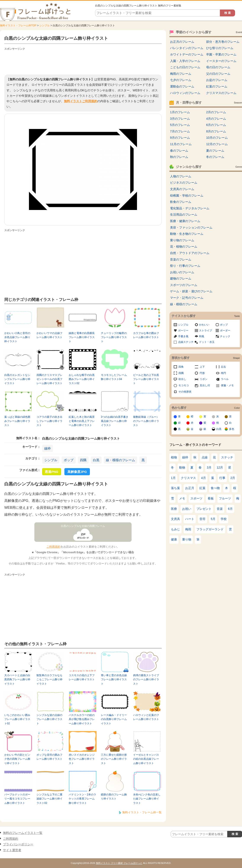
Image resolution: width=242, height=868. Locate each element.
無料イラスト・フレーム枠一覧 (142, 812)
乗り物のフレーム (182, 240)
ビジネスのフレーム (184, 183)
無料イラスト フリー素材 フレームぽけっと (119, 863)
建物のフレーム (181, 278)
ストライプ (205, 331)
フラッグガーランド (210, 529)
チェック (225, 336)
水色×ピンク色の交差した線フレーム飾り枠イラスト (147, 799)
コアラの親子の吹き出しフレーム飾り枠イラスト (49, 421)
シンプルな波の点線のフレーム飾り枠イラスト (49, 719)
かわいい (204, 325)
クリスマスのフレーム (221, 93)
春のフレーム (179, 151)
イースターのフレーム (221, 61)
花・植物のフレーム (184, 246)
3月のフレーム (180, 119)
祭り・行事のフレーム (185, 266)
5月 (213, 519)
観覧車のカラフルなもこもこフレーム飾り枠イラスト (49, 680)
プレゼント (204, 509)
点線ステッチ (186, 342)
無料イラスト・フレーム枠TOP (18, 25)
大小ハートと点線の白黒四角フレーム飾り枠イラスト (17, 680)
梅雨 (188, 529)
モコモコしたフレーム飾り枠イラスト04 (114, 377)
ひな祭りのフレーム (220, 48)
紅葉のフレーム (217, 86)
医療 (174, 509)
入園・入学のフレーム (185, 61)
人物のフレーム (181, 176)
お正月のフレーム (182, 42)
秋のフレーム (179, 157)
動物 (182, 467)
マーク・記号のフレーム (187, 298)
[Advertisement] (83, 62)
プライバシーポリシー (18, 844)
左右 (223, 367)
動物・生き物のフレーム (187, 234)
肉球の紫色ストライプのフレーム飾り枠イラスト (146, 680)
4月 (204, 478)
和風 (202, 336)
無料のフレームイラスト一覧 (23, 833)
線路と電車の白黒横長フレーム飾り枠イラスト (82, 337)
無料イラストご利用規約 (81, 101)
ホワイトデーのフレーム (187, 54)
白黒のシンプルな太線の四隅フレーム (83, 526)
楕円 (223, 373)
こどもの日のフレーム (185, 67)
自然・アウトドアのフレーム (190, 253)
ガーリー (183, 331)
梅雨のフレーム (181, 74)
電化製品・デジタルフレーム (190, 208)
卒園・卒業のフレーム (221, 54)
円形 (202, 373)
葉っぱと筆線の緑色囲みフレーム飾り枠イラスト (17, 421)
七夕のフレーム (181, 80)
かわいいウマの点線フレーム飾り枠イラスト (49, 335)
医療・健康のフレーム (185, 221)
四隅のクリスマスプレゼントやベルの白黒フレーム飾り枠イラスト (49, 379)
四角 (181, 367)
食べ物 (215, 488)
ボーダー (225, 331)
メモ (182, 498)
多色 (232, 429)
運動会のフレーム (182, 86)
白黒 (96, 460)
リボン (204, 379)
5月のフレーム (180, 125)
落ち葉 (175, 488)
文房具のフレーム (182, 189)
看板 (211, 498)
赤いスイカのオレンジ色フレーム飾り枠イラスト (82, 759)
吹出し (182, 379)
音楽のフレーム (181, 259)
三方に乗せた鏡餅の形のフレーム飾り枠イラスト (114, 759)
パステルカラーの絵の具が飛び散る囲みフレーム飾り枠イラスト (82, 719)
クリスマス (188, 478)
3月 (209, 467)
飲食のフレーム (181, 202)
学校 (224, 519)
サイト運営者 (12, 850)
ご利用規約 (53, 547)
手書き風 (183, 336)
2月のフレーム (216, 112)
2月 (233, 478)
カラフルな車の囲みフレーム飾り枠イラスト (146, 335)
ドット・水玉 (207, 342)
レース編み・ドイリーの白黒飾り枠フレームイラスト (114, 719)
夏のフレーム (215, 151)
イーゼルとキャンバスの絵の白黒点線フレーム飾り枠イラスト (146, 759)
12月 (220, 467)
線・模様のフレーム (120, 460)
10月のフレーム (217, 138)
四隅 (83, 460)
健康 (174, 539)
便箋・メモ (227, 385)
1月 (173, 478)
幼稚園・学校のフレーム (187, 196)
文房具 (175, 519)
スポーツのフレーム (184, 285)
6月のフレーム (216, 125)
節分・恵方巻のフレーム (223, 42)
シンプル (45, 25)
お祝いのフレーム (182, 272)
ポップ (69, 460)
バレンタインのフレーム (187, 48)
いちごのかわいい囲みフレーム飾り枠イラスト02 (17, 719)
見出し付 (205, 385)
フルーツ (225, 498)
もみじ (175, 529)
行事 (222, 478)
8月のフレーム (216, 131)
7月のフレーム (180, 131)
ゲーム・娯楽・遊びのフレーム (191, 291)
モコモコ (184, 385)
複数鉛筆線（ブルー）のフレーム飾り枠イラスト (146, 421)
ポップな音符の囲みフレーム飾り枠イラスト (49, 757)
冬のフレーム (215, 157)
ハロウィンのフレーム (185, 93)
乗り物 (187, 539)
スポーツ (196, 498)
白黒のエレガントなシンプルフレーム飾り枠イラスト (17, 379)
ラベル (225, 379)
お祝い (187, 509)
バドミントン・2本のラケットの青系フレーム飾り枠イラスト (82, 799)
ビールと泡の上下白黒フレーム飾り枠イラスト (146, 379)
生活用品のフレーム (184, 215)
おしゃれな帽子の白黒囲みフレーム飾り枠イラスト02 (82, 379)
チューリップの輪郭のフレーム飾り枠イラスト (114, 337)
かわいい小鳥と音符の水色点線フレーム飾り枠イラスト (17, 337)
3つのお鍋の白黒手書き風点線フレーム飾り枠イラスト (115, 421)
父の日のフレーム (218, 74)
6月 (230, 509)
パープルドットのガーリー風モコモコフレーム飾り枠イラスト (17, 799)
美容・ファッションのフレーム (191, 227)
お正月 (190, 488)
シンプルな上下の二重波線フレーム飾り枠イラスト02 (49, 799)
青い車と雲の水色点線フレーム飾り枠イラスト (114, 680)
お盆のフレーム (217, 80)
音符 (202, 519)
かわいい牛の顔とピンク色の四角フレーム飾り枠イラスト (17, 759)
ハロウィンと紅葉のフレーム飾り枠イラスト (146, 717)
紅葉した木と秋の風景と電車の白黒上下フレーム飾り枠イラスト (82, 421)
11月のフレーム (181, 144)
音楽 (220, 509)
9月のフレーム (180, 138)
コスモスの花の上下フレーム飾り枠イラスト (82, 677)
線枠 (48, 448)
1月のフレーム (180, 112)
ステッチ (227, 457)
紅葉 (202, 488)
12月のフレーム (217, 144)
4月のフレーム (216, 119)
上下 (202, 367)
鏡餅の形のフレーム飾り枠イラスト (114, 797)
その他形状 (185, 392)
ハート (190, 519)
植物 (174, 457)
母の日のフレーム (218, 67)
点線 (205, 457)
